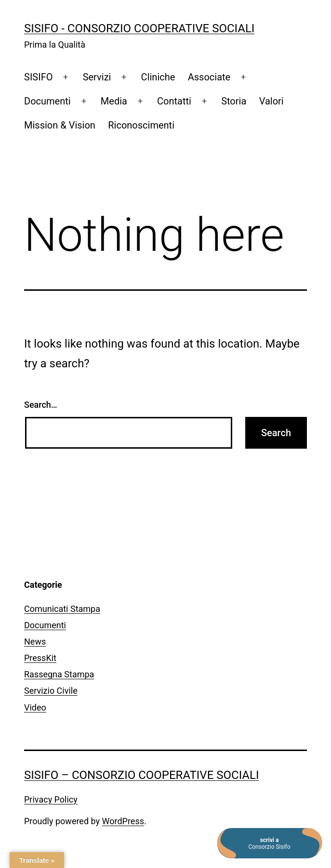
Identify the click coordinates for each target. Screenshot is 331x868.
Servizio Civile (51, 691)
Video (35, 707)
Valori (271, 101)
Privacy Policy (51, 799)
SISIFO (38, 77)
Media (114, 101)
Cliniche (158, 77)
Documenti (47, 101)
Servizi (97, 77)
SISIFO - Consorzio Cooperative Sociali (139, 28)
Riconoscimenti (141, 125)
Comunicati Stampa (62, 609)
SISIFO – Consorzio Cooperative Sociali (141, 775)
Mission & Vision (60, 125)
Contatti (174, 101)
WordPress (123, 821)
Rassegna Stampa (59, 674)
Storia (234, 101)
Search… (41, 405)
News (35, 641)
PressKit (40, 658)
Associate (209, 77)
